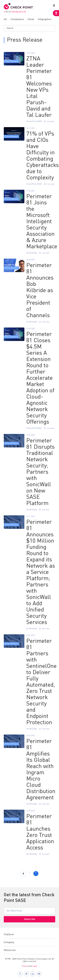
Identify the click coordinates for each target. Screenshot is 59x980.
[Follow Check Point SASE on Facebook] (20, 974)
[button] (53, 6)
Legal (35, 966)
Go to (15, 12)
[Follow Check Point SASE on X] (26, 974)
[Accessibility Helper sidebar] (56, 13)
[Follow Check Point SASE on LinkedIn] (33, 974)
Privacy (25, 966)
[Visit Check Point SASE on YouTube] (39, 974)
